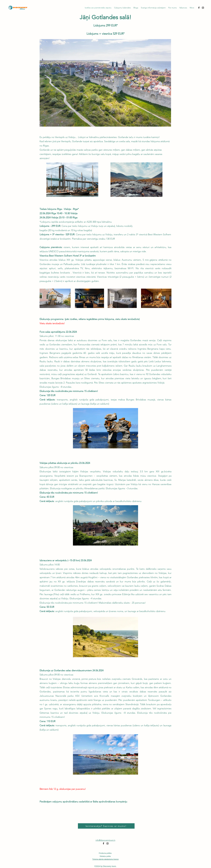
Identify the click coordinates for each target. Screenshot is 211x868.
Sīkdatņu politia (105, 856)
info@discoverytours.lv (105, 840)
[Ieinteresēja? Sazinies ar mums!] (106, 826)
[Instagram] (203, 8)
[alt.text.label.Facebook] (199, 8)
